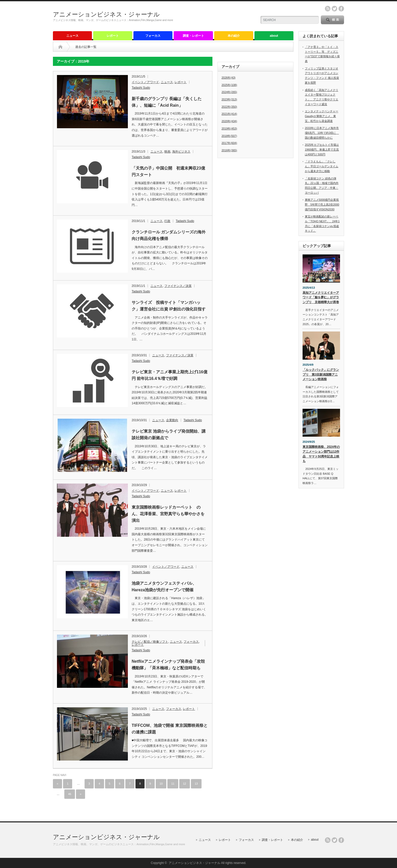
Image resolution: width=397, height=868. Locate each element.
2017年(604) (229, 143)
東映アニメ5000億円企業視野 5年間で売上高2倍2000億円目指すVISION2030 (322, 204)
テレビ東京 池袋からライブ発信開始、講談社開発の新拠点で (169, 435)
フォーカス (153, 36)
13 (196, 784)
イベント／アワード (145, 82)
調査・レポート (193, 36)
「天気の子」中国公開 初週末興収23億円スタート (168, 171)
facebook (341, 9)
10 (161, 784)
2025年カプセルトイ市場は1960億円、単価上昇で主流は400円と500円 (322, 149)
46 (70, 794)
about (274, 36)
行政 (167, 221)
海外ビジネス (181, 152)
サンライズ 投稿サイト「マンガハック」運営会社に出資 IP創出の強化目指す (169, 306)
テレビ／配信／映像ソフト (150, 642)
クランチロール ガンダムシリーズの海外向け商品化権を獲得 (169, 235)
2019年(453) (229, 128)
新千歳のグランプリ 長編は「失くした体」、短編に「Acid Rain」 (167, 102)
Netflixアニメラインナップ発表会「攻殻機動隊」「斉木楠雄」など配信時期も (168, 665)
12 (185, 784)
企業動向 (172, 420)
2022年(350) (229, 107)
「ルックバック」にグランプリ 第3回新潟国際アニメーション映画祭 (321, 374)
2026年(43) (229, 78)
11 (173, 784)
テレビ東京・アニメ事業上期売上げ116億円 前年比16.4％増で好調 (170, 375)
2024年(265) (229, 92)
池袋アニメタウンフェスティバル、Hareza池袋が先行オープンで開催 (164, 587)
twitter (334, 9)
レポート (113, 36)
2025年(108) (229, 85)
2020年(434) (229, 121)
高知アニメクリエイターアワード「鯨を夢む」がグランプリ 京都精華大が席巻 (321, 297)
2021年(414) (229, 114)
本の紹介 (234, 36)
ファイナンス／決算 (178, 286)
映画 (167, 152)
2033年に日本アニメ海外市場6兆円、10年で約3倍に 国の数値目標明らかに (322, 133)
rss (328, 9)
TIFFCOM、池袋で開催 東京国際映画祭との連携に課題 (170, 729)
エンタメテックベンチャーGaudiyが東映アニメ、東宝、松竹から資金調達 (322, 116)
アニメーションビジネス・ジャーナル (106, 14)
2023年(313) (229, 99)
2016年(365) (229, 150)
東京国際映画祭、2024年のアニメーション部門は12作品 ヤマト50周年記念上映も (321, 454)
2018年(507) (229, 136)
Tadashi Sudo (141, 88)
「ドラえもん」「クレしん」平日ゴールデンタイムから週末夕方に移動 (322, 166)
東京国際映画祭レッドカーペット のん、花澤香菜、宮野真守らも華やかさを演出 (168, 514)
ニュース (72, 36)
